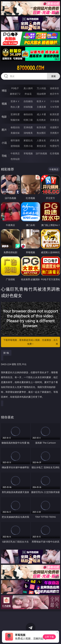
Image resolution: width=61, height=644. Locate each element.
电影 (4, 117)
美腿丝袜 (15, 133)
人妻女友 (41, 140)
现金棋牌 (41, 94)
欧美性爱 (54, 114)
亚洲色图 (28, 127)
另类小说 (28, 146)
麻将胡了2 (15, 94)
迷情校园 (15, 146)
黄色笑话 (41, 146)
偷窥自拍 (15, 127)
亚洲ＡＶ (15, 101)
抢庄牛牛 (54, 94)
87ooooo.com (30, 68)
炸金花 (28, 94)
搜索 (54, 76)
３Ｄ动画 (54, 101)
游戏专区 (54, 88)
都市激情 (15, 140)
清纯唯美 (28, 133)
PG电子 (15, 88)
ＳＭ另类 (54, 107)
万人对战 (41, 88)
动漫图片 (54, 127)
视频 (4, 104)
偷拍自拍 (28, 114)
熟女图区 (41, 133)
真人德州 (28, 88)
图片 (4, 130)
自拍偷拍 (28, 101)
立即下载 (49, 637)
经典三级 (28, 120)
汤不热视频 (41, 153)
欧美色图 (41, 127)
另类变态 (54, 120)
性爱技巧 (54, 146)
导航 (4, 156)
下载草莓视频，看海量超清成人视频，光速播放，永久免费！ (31, 342)
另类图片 (54, 133)
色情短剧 (15, 159)
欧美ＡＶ (41, 101)
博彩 (4, 91)
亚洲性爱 (15, 114)
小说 (4, 143)
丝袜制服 (28, 107)
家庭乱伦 (28, 140)
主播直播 (41, 107)
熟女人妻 (15, 107)
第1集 (6, 353)
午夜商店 (15, 153)
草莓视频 (28, 153)
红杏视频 (54, 153)
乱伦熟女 (41, 120)
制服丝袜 (15, 120)
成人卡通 (41, 114)
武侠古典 (54, 140)
